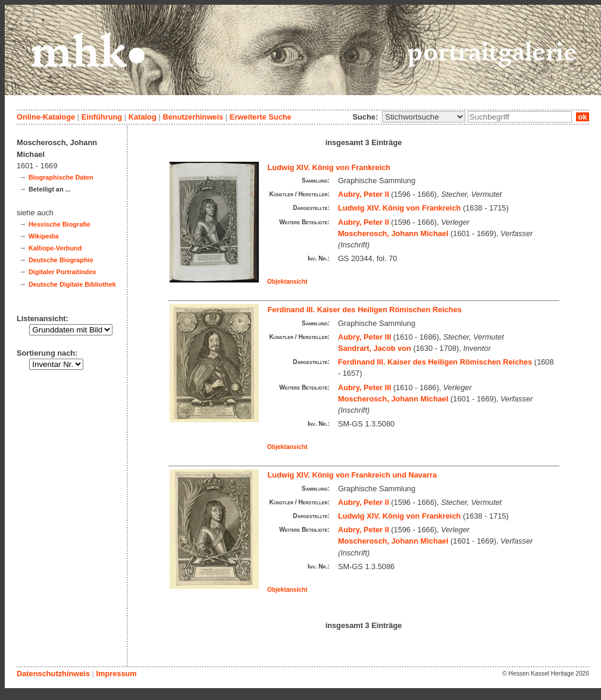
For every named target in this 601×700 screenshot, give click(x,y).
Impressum (116, 674)
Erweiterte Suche (261, 117)
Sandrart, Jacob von (375, 348)
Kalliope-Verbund (55, 248)
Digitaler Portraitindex (62, 272)
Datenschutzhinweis (53, 674)
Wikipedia (44, 236)
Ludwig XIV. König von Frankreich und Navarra (353, 475)
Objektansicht (287, 282)
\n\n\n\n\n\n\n (424, 117)
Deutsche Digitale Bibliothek (72, 284)
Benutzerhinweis (193, 117)
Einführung (102, 117)
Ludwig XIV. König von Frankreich (329, 167)
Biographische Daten (61, 177)
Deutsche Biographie (61, 260)
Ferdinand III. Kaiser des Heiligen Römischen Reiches (365, 310)
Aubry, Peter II (364, 194)
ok (583, 117)
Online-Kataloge (46, 117)
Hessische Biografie (60, 224)
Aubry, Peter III (364, 337)
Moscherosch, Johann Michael (393, 233)
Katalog (143, 117)
